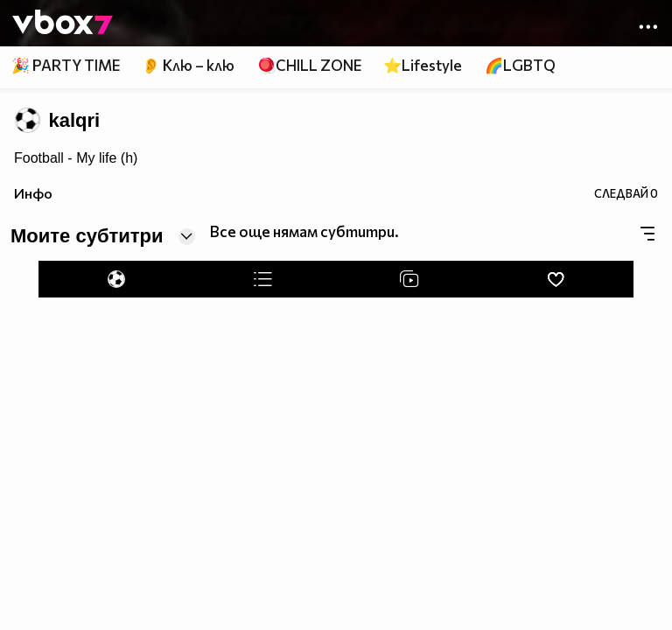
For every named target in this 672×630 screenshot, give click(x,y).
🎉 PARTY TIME (66, 65)
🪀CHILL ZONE (309, 65)
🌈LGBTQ (520, 65)
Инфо (33, 193)
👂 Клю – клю (188, 65)
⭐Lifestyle (423, 65)
